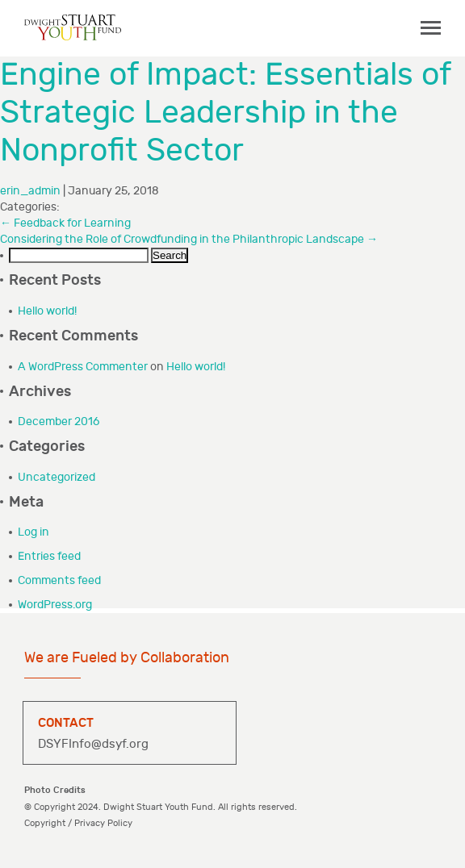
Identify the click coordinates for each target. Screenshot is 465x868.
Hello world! (47, 311)
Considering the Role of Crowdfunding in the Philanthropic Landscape (189, 239)
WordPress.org (55, 605)
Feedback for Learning (65, 223)
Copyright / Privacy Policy (78, 823)
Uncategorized (57, 477)
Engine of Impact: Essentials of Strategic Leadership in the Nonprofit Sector (225, 113)
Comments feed (59, 580)
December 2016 (59, 421)
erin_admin (30, 191)
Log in (34, 532)
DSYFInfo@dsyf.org (93, 744)
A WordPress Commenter (83, 367)
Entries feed (49, 556)
